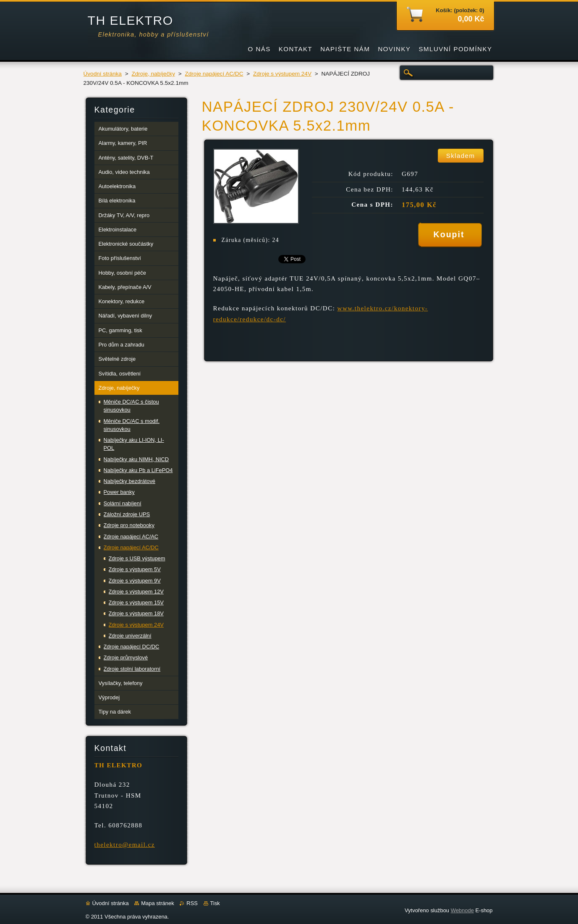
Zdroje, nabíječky (153, 74)
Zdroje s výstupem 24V (282, 74)
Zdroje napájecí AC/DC (214, 74)
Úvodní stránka (103, 74)
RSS (192, 903)
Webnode (462, 910)
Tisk (215, 903)
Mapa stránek (157, 903)
